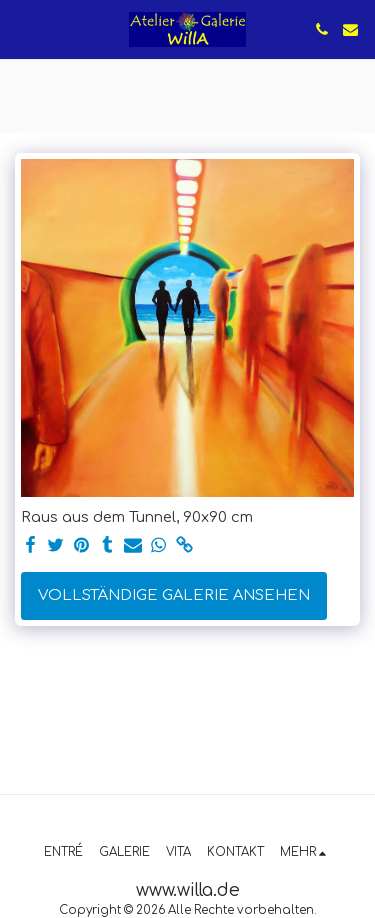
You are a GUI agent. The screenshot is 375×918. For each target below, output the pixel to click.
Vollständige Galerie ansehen (174, 595)
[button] (22, 28)
